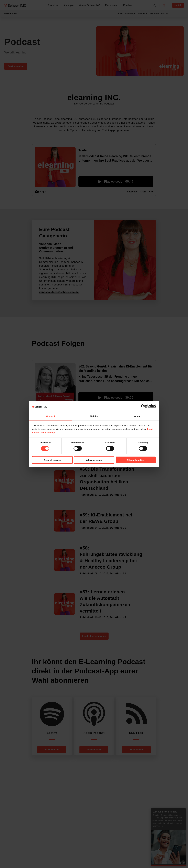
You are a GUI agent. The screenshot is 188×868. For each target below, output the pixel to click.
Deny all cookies (52, 460)
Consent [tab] (51, 416)
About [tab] (137, 416)
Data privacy (48, 432)
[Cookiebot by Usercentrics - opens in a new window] (143, 406)
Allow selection (94, 460)
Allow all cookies (136, 460)
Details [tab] (94, 416)
